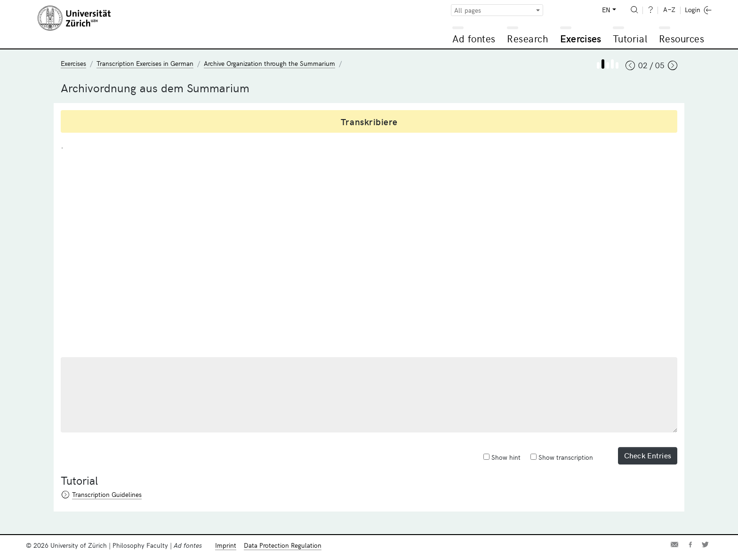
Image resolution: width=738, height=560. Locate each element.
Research (528, 38)
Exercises (581, 38)
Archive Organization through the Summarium (269, 63)
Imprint (226, 545)
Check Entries (648, 455)
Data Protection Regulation (283, 545)
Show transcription (562, 457)
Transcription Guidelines (107, 494)
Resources (682, 38)
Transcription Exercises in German (145, 63)
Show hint (502, 457)
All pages (468, 10)
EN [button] (606, 10)
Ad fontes (474, 38)
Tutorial (630, 38)
